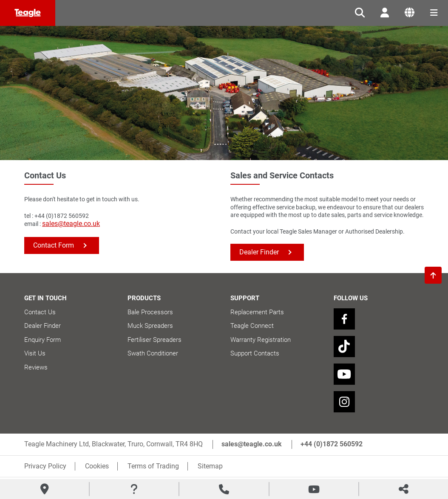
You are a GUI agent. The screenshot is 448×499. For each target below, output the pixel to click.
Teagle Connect (252, 326)
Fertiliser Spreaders (155, 340)
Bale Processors (150, 312)
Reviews (36, 367)
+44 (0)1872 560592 (332, 444)
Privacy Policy (45, 466)
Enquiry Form (43, 340)
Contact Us (40, 312)
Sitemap (210, 466)
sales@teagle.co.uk (71, 224)
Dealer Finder (259, 252)
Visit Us (35, 353)
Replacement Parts (257, 312)
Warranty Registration (261, 340)
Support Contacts (255, 353)
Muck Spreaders (150, 326)
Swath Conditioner (153, 353)
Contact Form (54, 245)
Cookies (97, 466)
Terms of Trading (153, 466)
